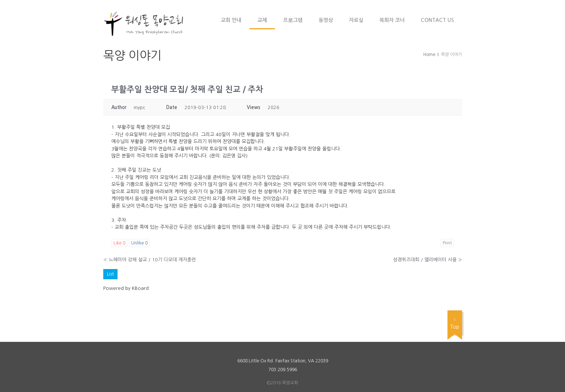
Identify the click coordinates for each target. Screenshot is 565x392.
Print (447, 243)
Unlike (139, 243)
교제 (262, 20)
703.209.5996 (283, 370)
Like (119, 243)
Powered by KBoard (126, 288)
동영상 (326, 20)
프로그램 (293, 20)
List (110, 274)
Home (429, 55)
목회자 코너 (392, 20)
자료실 (356, 20)
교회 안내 (231, 20)
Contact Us (437, 20)
